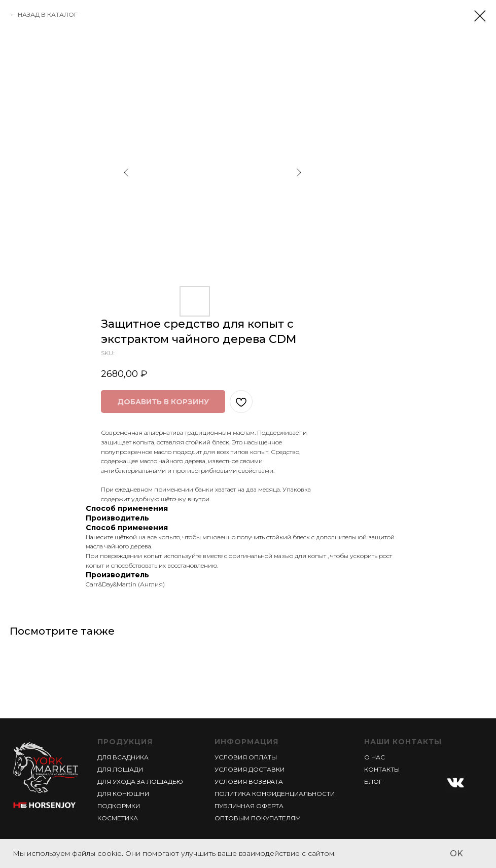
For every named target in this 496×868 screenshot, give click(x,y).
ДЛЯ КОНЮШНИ (123, 794)
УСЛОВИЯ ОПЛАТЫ (246, 757)
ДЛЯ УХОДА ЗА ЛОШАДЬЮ (140, 782)
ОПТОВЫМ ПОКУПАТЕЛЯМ (258, 818)
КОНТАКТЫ (382, 769)
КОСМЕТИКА (118, 818)
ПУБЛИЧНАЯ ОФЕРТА (249, 806)
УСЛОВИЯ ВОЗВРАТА (249, 782)
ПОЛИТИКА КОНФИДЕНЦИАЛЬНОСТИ (275, 794)
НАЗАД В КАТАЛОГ (48, 14)
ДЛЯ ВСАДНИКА (123, 757)
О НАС (375, 757)
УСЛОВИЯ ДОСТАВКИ (250, 769)
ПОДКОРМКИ (119, 806)
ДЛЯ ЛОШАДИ (120, 769)
